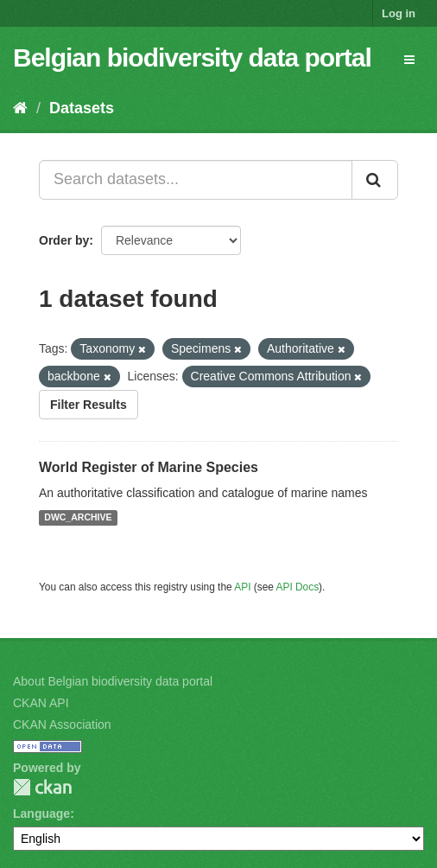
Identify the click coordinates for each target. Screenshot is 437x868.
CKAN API (41, 703)
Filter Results (89, 405)
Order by (64, 240)
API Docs (298, 587)
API (242, 587)
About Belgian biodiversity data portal (113, 681)
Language (41, 814)
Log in (399, 13)
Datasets (82, 108)
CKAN (42, 787)
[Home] (20, 108)
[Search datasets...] (196, 180)
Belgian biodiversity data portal (192, 57)
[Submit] (375, 180)
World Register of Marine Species (149, 467)
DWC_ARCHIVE (78, 518)
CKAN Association (62, 724)
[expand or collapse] (409, 60)
